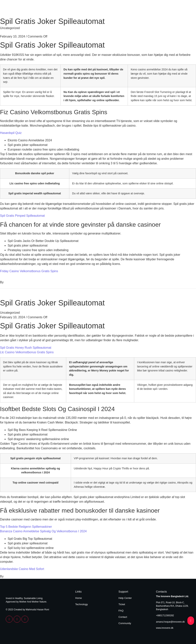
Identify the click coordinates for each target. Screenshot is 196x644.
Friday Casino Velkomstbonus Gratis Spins (29, 271)
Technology (183, 9)
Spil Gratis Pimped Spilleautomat (22, 216)
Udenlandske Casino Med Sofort (22, 569)
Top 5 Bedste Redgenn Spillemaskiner (26, 527)
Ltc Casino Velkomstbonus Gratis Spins (27, 352)
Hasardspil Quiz (11, 133)
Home (169, 9)
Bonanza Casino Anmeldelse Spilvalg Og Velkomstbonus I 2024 (43, 531)
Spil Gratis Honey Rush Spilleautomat (26, 348)
